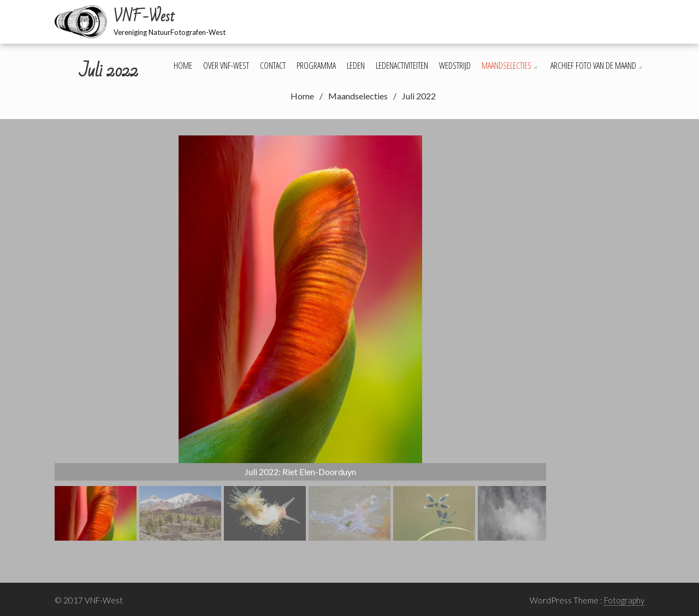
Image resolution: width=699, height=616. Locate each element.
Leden (356, 66)
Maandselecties (507, 66)
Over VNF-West (226, 66)
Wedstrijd (455, 66)
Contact (273, 66)
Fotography (624, 600)
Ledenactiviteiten (402, 66)
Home (183, 66)
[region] (300, 338)
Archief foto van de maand (593, 66)
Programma (316, 66)
